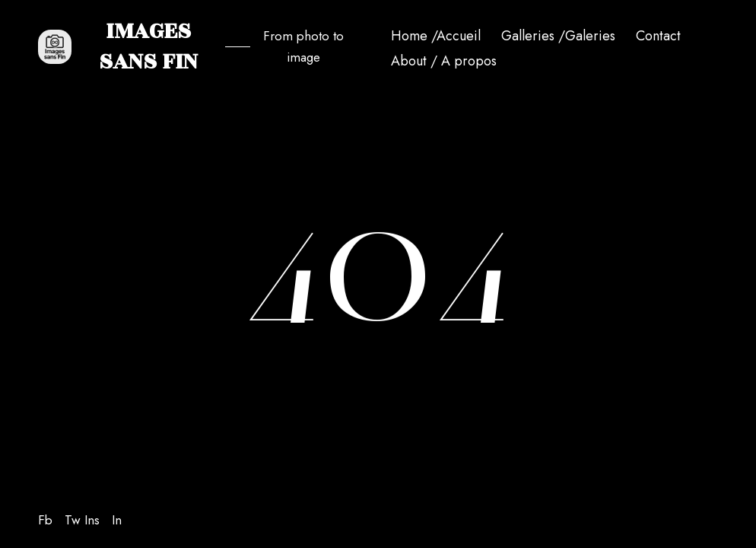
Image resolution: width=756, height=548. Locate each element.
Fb (45, 520)
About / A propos (444, 61)
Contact (658, 36)
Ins (92, 520)
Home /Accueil (436, 36)
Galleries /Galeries (558, 36)
